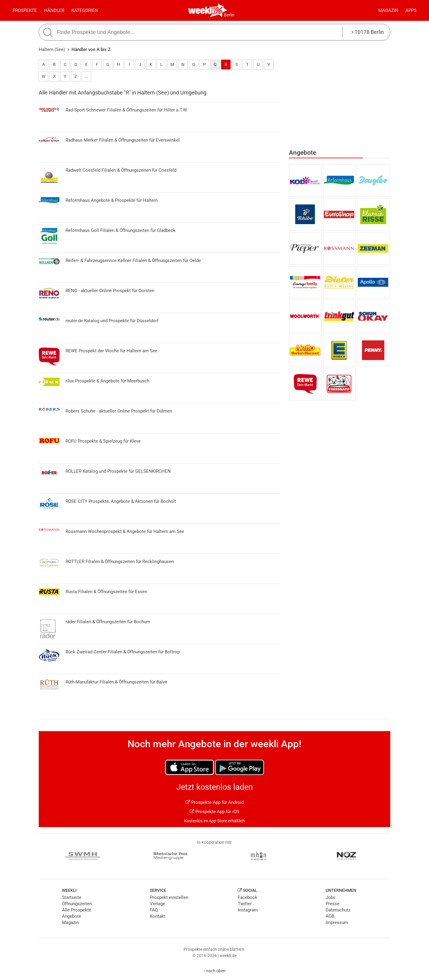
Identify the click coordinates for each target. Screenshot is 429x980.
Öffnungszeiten (77, 904)
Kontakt (158, 916)
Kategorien (85, 10)
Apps (411, 10)
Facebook (248, 897)
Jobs (331, 897)
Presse (332, 904)
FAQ (154, 910)
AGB (330, 916)
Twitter (245, 904)
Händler (54, 10)
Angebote (71, 916)
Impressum (337, 922)
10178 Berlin (368, 32)
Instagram (248, 910)
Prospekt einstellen (169, 897)
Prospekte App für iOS (214, 812)
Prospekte (25, 10)
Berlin (229, 15)
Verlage (157, 904)
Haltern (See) (52, 49)
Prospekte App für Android (215, 802)
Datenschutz (338, 910)
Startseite (72, 897)
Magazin (388, 10)
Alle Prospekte (77, 910)
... (86, 76)
